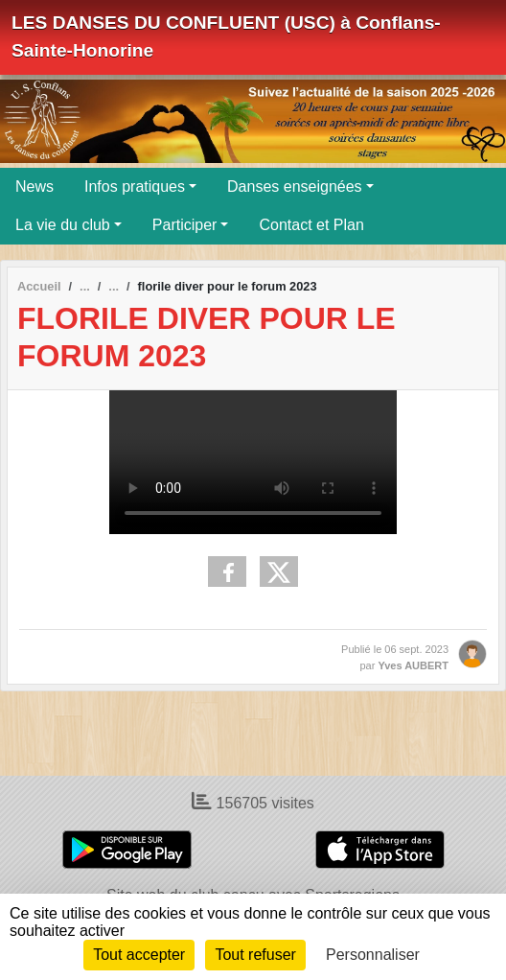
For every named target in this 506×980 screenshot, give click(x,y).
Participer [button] (185, 225)
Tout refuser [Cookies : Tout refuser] (255, 955)
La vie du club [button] (63, 225)
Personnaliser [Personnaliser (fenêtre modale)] (373, 955)
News (34, 187)
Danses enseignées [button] (295, 187)
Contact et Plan (311, 225)
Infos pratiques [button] (135, 187)
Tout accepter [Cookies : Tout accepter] (139, 955)
